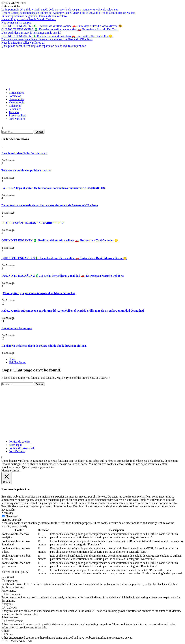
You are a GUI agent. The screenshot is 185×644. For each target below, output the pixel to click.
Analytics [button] (7, 604)
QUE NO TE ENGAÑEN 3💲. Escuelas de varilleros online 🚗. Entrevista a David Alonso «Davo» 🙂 (62, 26)
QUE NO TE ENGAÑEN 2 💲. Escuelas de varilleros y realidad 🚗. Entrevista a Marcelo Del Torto (60, 29)
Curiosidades (16, 93)
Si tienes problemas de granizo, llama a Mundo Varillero (34, 16)
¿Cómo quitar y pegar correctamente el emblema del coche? (38, 293)
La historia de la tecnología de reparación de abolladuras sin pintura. (44, 346)
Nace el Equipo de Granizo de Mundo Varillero (29, 19)
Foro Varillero (17, 119)
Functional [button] (8, 577)
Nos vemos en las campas (16, 23)
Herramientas (16, 99)
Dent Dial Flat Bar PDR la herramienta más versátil (31, 33)
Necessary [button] (7, 513)
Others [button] (5, 631)
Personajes (15, 109)
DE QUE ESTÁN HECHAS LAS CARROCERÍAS (33, 223)
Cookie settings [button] (11, 467)
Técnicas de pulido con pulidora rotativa (26, 170)
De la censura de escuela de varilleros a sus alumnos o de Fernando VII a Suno (47, 39)
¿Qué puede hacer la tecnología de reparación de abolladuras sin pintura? (44, 46)
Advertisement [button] (10, 617)
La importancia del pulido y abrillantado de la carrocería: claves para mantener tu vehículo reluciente (60, 9)
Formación (15, 96)
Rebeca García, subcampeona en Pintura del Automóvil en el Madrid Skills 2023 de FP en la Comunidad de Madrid (68, 13)
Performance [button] (9, 591)
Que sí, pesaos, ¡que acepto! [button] (38, 467)
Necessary (12, 516)
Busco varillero (18, 115)
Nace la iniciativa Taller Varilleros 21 (23, 43)
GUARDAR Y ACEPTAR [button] (17, 641)
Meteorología (16, 102)
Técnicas (14, 112)
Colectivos (15, 106)
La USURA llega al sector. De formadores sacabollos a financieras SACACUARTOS (53, 188)
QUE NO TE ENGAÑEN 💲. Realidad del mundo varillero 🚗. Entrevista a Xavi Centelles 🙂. (57, 36)
